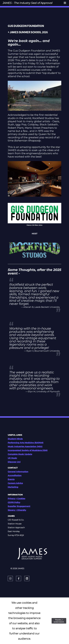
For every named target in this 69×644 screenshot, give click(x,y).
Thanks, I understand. (59, 621)
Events (11, 479)
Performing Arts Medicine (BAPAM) (26, 443)
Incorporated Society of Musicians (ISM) (28, 450)
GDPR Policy (14, 502)
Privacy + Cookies (16, 499)
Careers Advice (15, 483)
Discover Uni (14, 462)
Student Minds (15, 439)
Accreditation (15, 475)
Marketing (13, 487)
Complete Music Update (20, 454)
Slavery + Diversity (17, 510)
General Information (18, 472)
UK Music (12, 458)
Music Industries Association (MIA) (25, 447)
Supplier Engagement (19, 506)
